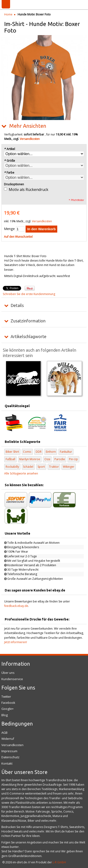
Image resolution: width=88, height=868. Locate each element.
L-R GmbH (59, 862)
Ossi (47, 459)
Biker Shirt (12, 452)
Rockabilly (12, 467)
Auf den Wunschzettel (18, 237)
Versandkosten (30, 139)
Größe (10, 161)
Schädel (28, 467)
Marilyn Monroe (30, 459)
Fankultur (66, 452)
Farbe (9, 173)
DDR (39, 452)
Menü (6, 4)
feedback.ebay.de (16, 606)
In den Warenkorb (41, 229)
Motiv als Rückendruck (29, 190)
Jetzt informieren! (16, 642)
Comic (27, 452)
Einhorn (51, 452)
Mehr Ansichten (28, 126)
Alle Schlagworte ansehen (21, 473)
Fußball (10, 459)
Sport (41, 467)
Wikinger (69, 467)
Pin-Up (73, 459)
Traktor (54, 467)
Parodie (60, 459)
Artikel (10, 149)
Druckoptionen (14, 184)
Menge (9, 229)
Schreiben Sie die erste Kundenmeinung (29, 294)
